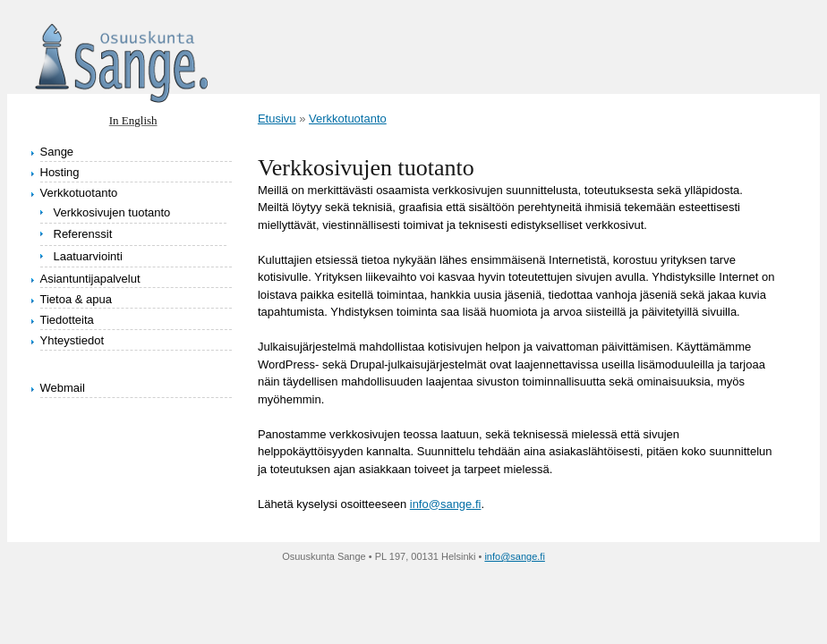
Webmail (63, 388)
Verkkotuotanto (79, 193)
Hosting (60, 172)
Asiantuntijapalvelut (90, 279)
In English (133, 120)
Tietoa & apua (76, 299)
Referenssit (83, 234)
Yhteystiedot (72, 340)
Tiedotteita (67, 320)
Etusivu (277, 119)
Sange (57, 152)
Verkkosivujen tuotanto (112, 212)
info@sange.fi (446, 504)
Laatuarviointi (88, 256)
